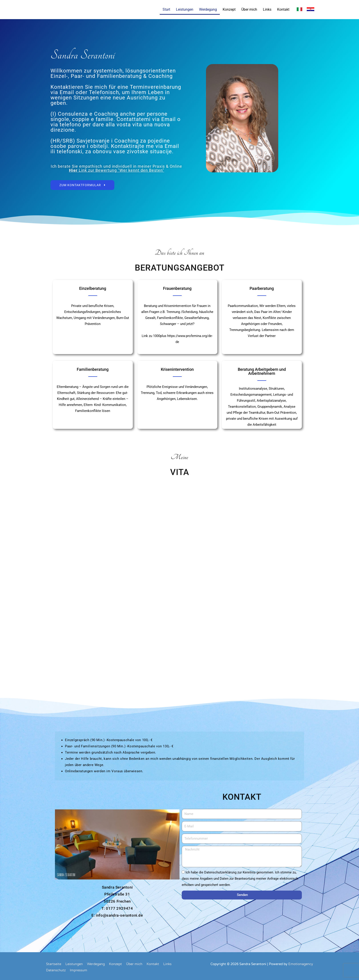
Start (166, 9)
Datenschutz (56, 970)
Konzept (229, 9)
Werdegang (208, 9)
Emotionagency (301, 964)
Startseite (54, 964)
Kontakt (283, 9)
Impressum (79, 970)
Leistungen (185, 9)
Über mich (249, 9)
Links (267, 9)
